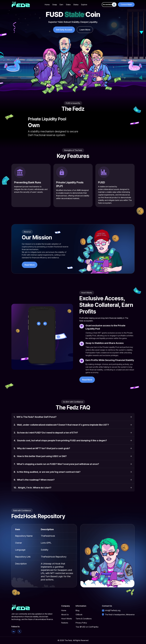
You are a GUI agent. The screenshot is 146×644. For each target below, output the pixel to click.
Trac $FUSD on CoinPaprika (87, 627)
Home (47, 5)
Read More (30, 265)
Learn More (85, 30)
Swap (55, 5)
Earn (61, 5)
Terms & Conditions (84, 619)
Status (76, 5)
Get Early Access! (64, 30)
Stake (68, 5)
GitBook (79, 615)
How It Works (67, 619)
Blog (77, 610)
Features (65, 623)
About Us (65, 615)
